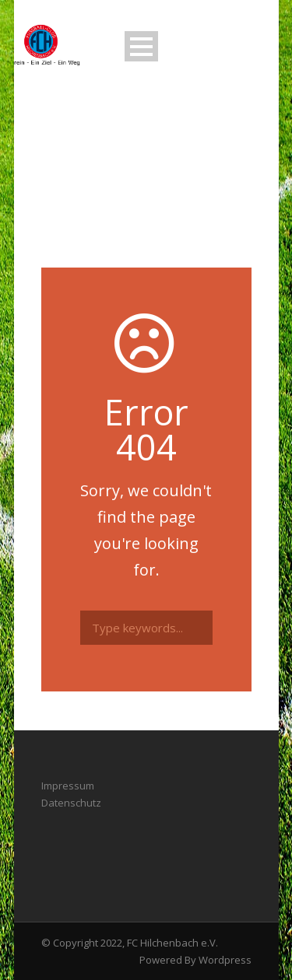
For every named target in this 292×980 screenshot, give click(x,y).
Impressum (68, 786)
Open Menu (141, 46)
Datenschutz (71, 803)
